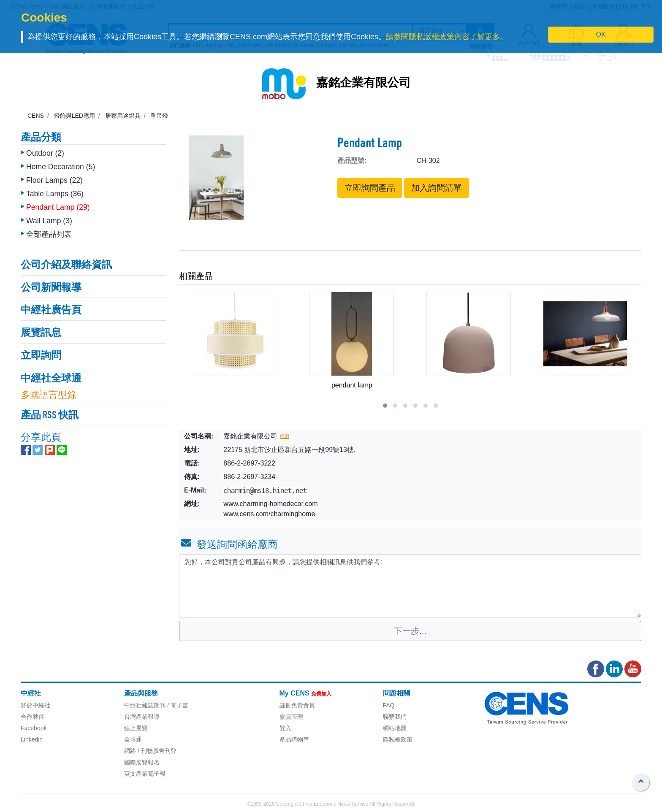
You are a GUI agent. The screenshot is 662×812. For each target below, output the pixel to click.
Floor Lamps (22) (54, 180)
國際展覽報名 (142, 762)
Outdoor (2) (45, 153)
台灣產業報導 (142, 717)
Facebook (34, 728)
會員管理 (291, 717)
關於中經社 (35, 705)
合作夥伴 (33, 717)
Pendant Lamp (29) (58, 207)
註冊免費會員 (297, 705)
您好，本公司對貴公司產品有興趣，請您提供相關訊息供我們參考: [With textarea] (410, 586)
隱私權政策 (398, 739)
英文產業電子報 (145, 774)
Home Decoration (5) (61, 167)
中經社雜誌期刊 (145, 705)
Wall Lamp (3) (49, 221)
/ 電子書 (177, 705)
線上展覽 (136, 728)
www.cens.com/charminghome (269, 514)
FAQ (389, 705)
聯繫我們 (395, 717)
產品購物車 (294, 739)
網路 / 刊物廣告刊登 (150, 751)
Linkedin (32, 739)
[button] (385, 406)
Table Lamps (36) (55, 194)
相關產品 (196, 276)
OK (601, 34)
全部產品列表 (49, 234)
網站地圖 (395, 728)
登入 (285, 728)
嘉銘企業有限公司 (364, 84)
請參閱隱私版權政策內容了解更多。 (447, 37)
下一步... (410, 631)
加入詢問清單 (437, 188)
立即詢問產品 (370, 188)
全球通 (133, 739)
